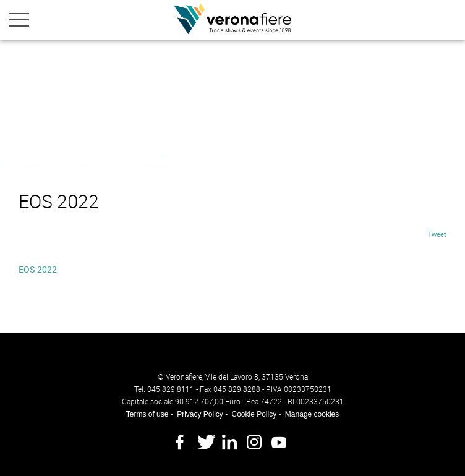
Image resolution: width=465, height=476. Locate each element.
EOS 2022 (38, 269)
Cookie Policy (254, 414)
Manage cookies (312, 414)
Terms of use (147, 414)
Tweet (437, 234)
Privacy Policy (200, 414)
